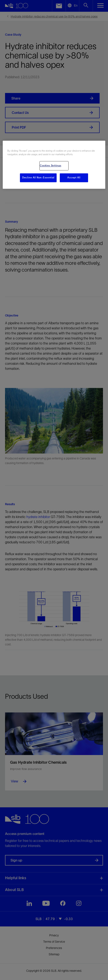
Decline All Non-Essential (38, 178)
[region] (54, 165)
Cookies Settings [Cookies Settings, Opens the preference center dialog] (51, 166)
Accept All (74, 178)
